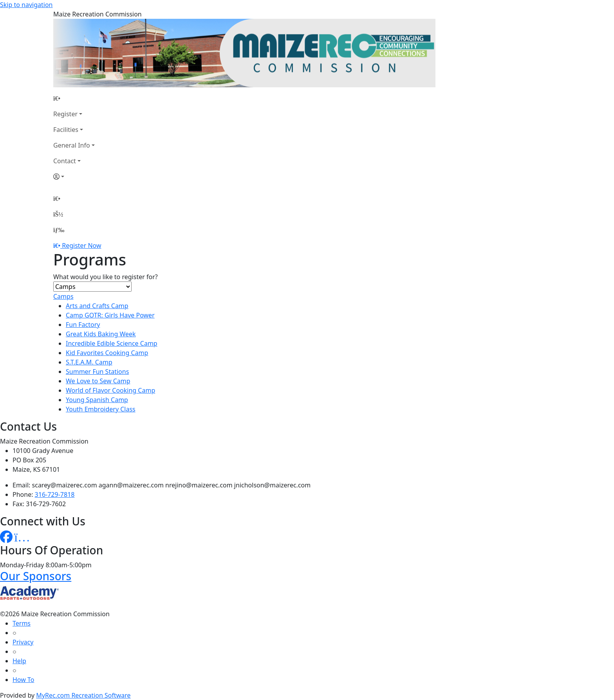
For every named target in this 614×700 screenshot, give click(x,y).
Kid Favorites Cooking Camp (107, 353)
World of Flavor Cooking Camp (110, 390)
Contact (65, 161)
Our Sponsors (36, 576)
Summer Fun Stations (97, 372)
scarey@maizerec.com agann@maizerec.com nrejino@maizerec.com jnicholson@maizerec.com (172, 485)
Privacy (23, 642)
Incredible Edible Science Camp (112, 343)
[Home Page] (74, 98)
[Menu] (59, 230)
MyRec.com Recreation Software (83, 695)
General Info (72, 145)
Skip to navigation (26, 5)
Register (65, 114)
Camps (63, 296)
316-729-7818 (55, 494)
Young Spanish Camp (97, 400)
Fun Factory (83, 325)
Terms (22, 623)
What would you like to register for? (106, 277)
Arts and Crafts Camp (97, 306)
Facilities (66, 130)
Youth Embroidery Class (101, 409)
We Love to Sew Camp (98, 381)
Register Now (81, 245)
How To (23, 680)
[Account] (74, 177)
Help (19, 661)
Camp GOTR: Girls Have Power (110, 315)
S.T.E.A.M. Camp (89, 362)
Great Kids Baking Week (101, 334)
